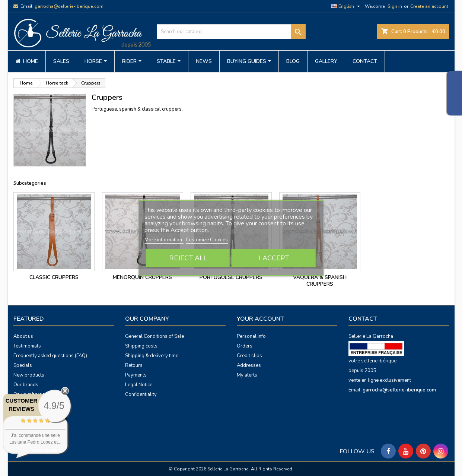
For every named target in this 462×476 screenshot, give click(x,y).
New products (29, 375)
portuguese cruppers (231, 277)
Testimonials (27, 346)
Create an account (429, 6)
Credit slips (249, 356)
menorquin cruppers (142, 277)
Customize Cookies (207, 240)
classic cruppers (54, 277)
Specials (23, 365)
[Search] (231, 32)
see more (45, 450)
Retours (134, 365)
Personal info (251, 336)
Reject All (188, 258)
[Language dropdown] (346, 6)
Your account (260, 319)
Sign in (395, 6)
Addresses (249, 365)
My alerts (247, 375)
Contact (363, 319)
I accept (274, 258)
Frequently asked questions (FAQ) (50, 356)
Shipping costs (141, 346)
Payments (136, 375)
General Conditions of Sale (154, 336)
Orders (245, 346)
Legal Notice (139, 385)
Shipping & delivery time (152, 356)
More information (164, 240)
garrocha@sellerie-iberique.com (69, 6)
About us (23, 336)
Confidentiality (141, 394)
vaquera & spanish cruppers (320, 281)
